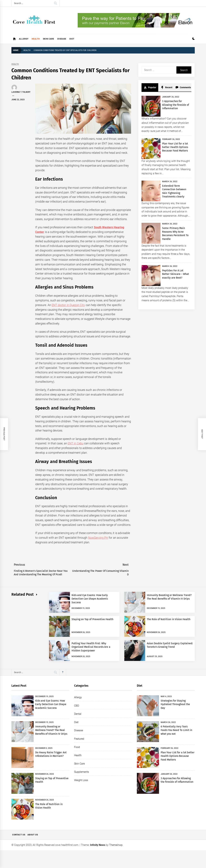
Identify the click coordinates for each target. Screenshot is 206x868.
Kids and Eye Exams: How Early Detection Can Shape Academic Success (90, 599)
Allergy (24, 39)
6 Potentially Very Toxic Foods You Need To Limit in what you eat (176, 730)
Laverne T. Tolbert (21, 92)
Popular (150, 88)
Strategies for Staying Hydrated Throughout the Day (175, 704)
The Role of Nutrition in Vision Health (169, 619)
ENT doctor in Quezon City (68, 305)
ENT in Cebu (76, 443)
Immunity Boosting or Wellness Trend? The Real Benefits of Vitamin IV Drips (51, 730)
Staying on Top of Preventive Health (93, 619)
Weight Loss (81, 780)
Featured (79, 739)
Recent (167, 88)
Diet (72, 39)
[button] (194, 39)
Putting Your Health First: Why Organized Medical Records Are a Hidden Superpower (91, 647)
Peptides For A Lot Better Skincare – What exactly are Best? (176, 274)
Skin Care (49, 39)
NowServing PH (98, 538)
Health (36, 39)
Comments (183, 88)
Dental (78, 714)
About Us (33, 835)
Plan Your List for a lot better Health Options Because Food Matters (175, 147)
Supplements (82, 772)
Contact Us (19, 835)
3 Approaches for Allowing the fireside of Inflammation (176, 105)
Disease (62, 39)
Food (77, 747)
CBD (77, 706)
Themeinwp (116, 845)
